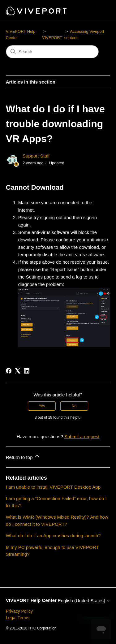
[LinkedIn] (27, 371)
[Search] (52, 52)
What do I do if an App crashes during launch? (53, 536)
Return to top (23, 456)
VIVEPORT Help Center (31, 600)
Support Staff (36, 156)
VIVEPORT (52, 38)
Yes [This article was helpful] (42, 406)
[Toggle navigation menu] (99, 11)
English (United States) (84, 601)
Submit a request (82, 437)
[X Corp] (18, 371)
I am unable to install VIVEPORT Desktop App (53, 487)
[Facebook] (9, 371)
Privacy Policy (19, 611)
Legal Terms (18, 618)
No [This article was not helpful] (74, 406)
